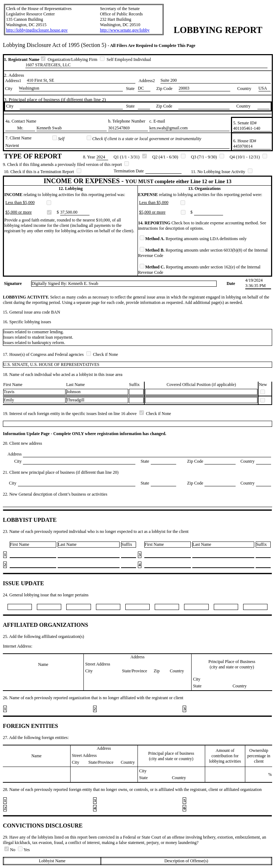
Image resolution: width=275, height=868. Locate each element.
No (10, 850)
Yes (24, 850)
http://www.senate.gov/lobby (125, 30)
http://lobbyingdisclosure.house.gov (37, 30)
